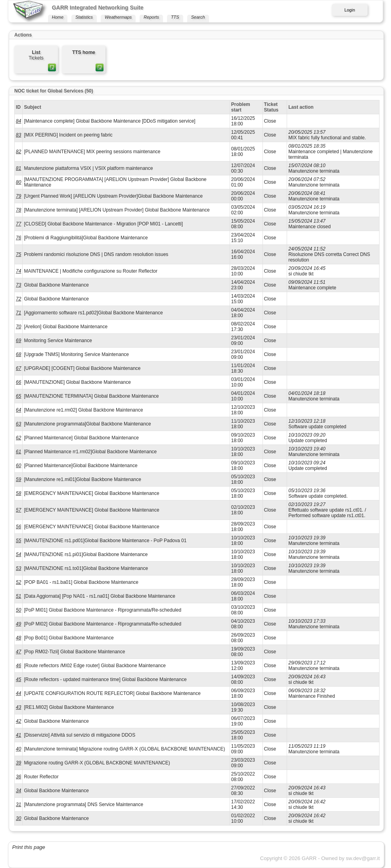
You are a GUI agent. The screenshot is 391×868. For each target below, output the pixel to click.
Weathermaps (118, 17)
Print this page (29, 847)
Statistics (84, 17)
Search (198, 17)
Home (58, 17)
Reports (151, 17)
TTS (175, 17)
